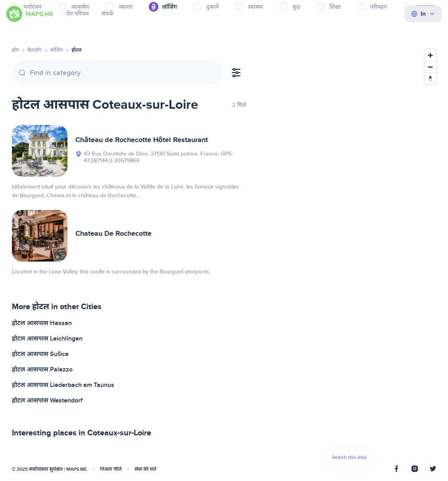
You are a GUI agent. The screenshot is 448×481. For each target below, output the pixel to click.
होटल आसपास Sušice (40, 354)
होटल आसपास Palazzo (42, 369)
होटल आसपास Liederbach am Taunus (63, 385)
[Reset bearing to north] (430, 78)
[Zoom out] (430, 67)
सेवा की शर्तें (145, 469)
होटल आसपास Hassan (42, 323)
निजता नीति (111, 469)
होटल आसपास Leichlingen (47, 339)
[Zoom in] (430, 55)
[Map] (349, 259)
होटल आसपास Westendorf (47, 400)
